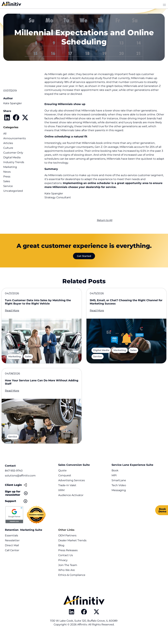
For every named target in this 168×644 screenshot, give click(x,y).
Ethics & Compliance (72, 584)
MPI (114, 485)
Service (8, 186)
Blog (61, 555)
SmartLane (119, 490)
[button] (7, 117)
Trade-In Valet (67, 494)
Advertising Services (72, 490)
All (5, 134)
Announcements (15, 138)
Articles (8, 143)
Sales (7, 181)
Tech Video (119, 494)
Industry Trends (14, 162)
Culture (8, 148)
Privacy (63, 569)
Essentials (11, 545)
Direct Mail (12, 555)
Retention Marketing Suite (24, 539)
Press (7, 177)
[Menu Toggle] (164, 5)
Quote (62, 480)
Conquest (65, 485)
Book (115, 480)
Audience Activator (71, 504)
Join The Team (68, 574)
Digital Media (12, 157)
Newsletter (12, 550)
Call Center (12, 559)
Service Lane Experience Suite (132, 474)
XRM (61, 499)
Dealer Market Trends (72, 550)
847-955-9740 (14, 480)
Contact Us (66, 564)
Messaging (119, 499)
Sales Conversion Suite (74, 474)
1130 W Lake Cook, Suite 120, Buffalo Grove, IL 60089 (84, 630)
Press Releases (68, 559)
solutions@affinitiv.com (20, 485)
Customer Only (13, 153)
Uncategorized (13, 191)
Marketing (10, 167)
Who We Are (67, 579)
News (7, 172)
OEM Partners (67, 545)
